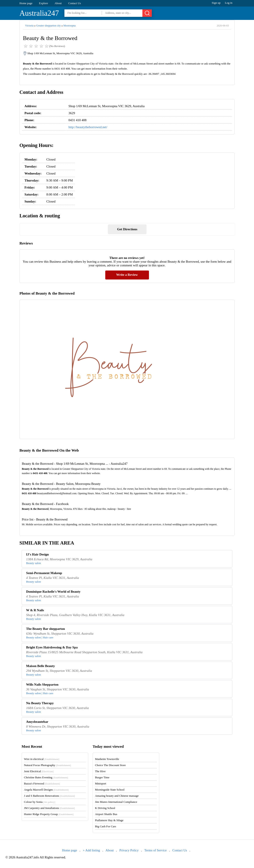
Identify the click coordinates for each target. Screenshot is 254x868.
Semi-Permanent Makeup (44, 573)
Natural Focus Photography (48, 765)
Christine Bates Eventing (46, 777)
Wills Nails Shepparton (42, 685)
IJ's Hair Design (38, 554)
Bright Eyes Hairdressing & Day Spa (52, 647)
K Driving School (105, 808)
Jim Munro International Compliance (116, 802)
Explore (44, 3)
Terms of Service (156, 850)
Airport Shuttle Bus (106, 814)
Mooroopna (69, 26)
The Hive (100, 771)
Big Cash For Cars (105, 826)
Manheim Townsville (107, 759)
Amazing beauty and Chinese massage (117, 796)
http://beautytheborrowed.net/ (88, 127)
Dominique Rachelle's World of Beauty (53, 592)
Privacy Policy (129, 850)
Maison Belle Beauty (41, 666)
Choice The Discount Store (110, 765)
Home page (26, 3)
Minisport (101, 783)
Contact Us (74, 3)
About (58, 3)
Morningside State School (110, 790)
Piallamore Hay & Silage (109, 820)
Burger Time (102, 777)
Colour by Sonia (40, 802)
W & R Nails (35, 610)
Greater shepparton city (49, 26)
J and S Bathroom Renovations (49, 796)
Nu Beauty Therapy (40, 703)
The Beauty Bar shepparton (46, 629)
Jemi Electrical (39, 771)
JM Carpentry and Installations (49, 808)
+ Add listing (91, 850)
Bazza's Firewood (42, 783)
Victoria (29, 26)
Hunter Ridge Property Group (49, 814)
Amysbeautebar (37, 722)
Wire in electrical (42, 759)
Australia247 (39, 13)
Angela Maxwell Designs (46, 790)
